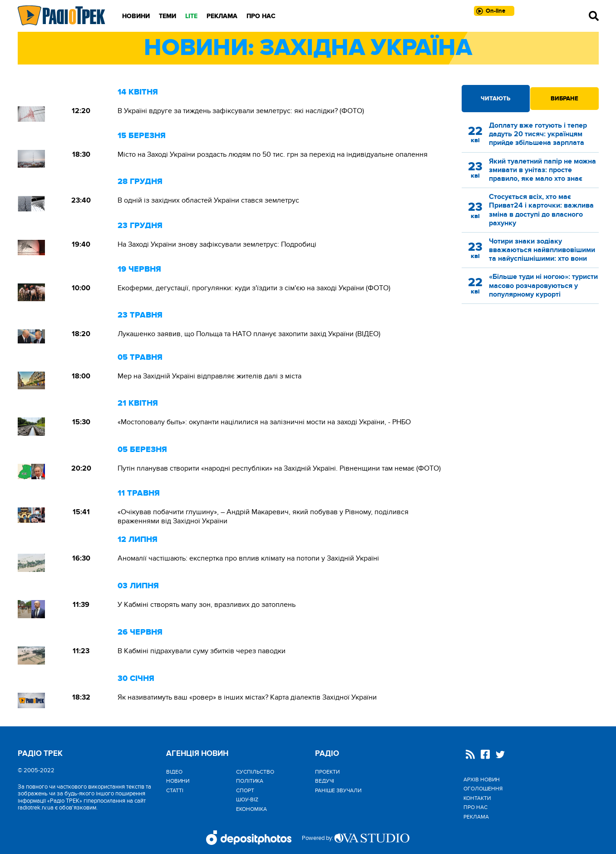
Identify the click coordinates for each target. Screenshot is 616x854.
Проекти (327, 772)
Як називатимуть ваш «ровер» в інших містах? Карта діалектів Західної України (247, 697)
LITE (191, 16)
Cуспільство (255, 772)
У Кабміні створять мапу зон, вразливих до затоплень (207, 605)
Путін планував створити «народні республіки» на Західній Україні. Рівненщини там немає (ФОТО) (279, 468)
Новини (136, 16)
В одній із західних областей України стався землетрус (208, 200)
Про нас (261, 16)
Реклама (222, 16)
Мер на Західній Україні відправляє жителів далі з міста (209, 376)
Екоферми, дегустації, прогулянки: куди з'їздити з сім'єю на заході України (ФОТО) (254, 288)
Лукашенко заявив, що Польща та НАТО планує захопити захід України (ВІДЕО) (249, 334)
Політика (250, 781)
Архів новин (482, 780)
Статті (175, 790)
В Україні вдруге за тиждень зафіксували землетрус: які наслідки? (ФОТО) (241, 111)
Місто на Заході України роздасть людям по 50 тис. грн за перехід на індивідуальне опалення (273, 154)
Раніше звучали (338, 790)
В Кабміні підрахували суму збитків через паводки (202, 651)
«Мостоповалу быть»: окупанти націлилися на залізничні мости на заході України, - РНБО (264, 422)
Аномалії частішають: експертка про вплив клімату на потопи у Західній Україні (248, 558)
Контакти (477, 798)
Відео (174, 772)
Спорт (245, 790)
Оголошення (483, 789)
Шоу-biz (247, 799)
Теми (168, 16)
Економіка (251, 809)
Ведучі (325, 781)
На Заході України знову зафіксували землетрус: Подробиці (217, 244)
